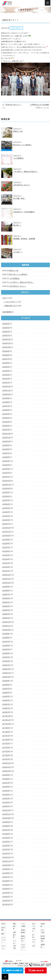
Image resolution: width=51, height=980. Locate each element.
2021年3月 (6, 563)
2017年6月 (6, 740)
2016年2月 (6, 802)
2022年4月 (6, 512)
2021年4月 (6, 559)
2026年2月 (6, 332)
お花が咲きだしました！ (22, 185)
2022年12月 (6, 481)
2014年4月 (6, 889)
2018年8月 (6, 685)
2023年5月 (6, 461)
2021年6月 (6, 551)
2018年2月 (6, 708)
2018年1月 (6, 712)
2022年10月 (6, 488)
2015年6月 (6, 834)
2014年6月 (6, 881)
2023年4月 (6, 465)
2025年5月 (6, 367)
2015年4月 (6, 842)
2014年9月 (6, 869)
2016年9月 (6, 775)
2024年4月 (6, 418)
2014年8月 (6, 873)
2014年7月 (6, 877)
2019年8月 (6, 638)
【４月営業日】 (19, 158)
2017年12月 (6, 716)
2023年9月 (6, 445)
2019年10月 (6, 630)
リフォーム (3, 947)
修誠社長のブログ (11, 306)
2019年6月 (6, 645)
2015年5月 (6, 838)
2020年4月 (6, 606)
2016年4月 (6, 795)
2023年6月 (6, 457)
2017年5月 (6, 743)
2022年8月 (6, 496)
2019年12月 (6, 622)
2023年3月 (6, 469)
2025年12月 (6, 339)
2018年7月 (6, 689)
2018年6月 (6, 693)
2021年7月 (6, 547)
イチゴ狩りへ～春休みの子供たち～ (26, 172)
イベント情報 (23, 925)
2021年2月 (6, 567)
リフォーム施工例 (14, 945)
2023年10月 (6, 441)
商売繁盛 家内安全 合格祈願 (24, 239)
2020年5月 (6, 602)
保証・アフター (34, 938)
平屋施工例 (14, 935)
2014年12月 (6, 857)
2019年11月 (6, 626)
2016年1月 (6, 806)
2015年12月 (6, 810)
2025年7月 (6, 359)
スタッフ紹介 (43, 931)
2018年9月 (6, 681)
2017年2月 (6, 755)
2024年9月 (6, 398)
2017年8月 (6, 732)
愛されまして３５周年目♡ (23, 145)
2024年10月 (6, 394)
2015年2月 (6, 849)
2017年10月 (6, 724)
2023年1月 (6, 477)
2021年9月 (6, 540)
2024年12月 (6, 386)
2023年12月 (6, 434)
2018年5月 (6, 696)
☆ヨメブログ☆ (10, 302)
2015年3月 (6, 846)
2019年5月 (6, 649)
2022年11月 (6, 485)
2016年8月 (6, 779)
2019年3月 (6, 657)
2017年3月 (6, 751)
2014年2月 (6, 897)
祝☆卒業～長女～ (19, 198)
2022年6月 (6, 504)
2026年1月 (6, 335)
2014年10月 (6, 865)
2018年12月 (6, 669)
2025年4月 (6, 371)
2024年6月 (6, 410)
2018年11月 (6, 673)
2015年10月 (6, 818)
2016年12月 (6, 763)
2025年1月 (6, 382)
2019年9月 (6, 634)
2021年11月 (6, 532)
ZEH (34, 946)
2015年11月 (6, 814)
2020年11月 (6, 579)
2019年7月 (6, 642)
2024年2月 (6, 426)
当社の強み (3, 929)
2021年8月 (6, 543)
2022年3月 (6, 516)
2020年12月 (6, 575)
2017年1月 (6, 759)
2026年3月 (6, 328)
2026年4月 (6, 324)
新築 (3, 934)
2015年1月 (6, 853)
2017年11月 (6, 720)
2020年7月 (6, 594)
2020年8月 (6, 590)
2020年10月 (6, 583)
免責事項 (43, 946)
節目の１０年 (18, 131)
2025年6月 (6, 363)
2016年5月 (6, 791)
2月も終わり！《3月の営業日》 (24, 212)
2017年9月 (6, 728)
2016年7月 (6, 783)
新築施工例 (14, 926)
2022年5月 (6, 508)
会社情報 (43, 925)
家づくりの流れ (34, 927)
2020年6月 (6, 598)
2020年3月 (6, 610)
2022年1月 (6, 524)
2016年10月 (6, 771)
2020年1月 (6, 618)
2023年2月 (6, 473)
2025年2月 (6, 379)
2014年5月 (6, 885)
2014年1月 (6, 900)
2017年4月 (6, 747)
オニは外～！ (18, 252)
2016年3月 (6, 798)
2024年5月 (6, 414)
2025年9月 (6, 351)
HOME (3, 924)
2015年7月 (6, 830)
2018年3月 (6, 704)
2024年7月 (6, 406)
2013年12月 (6, 904)
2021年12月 (6, 528)
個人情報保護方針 (43, 939)
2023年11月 (6, 437)
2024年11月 (6, 390)
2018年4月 (6, 700)
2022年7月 (6, 500)
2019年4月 (6, 653)
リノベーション (3, 940)
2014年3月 (6, 893)
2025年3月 (6, 375)
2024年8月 (6, 402)
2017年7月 (6, 736)
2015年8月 (6, 826)
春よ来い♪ (17, 225)
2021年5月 (6, 555)
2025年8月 (6, 355)
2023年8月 (6, 449)
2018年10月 (6, 677)
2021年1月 (6, 571)
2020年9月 (6, 587)
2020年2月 (6, 614)
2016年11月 (6, 767)
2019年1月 (6, 665)
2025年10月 (6, 347)
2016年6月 (6, 787)
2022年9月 (6, 492)
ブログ (5, 298)
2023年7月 (6, 453)
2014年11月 (6, 861)
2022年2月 (6, 520)
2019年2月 (6, 661)
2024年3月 (6, 422)
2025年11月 (6, 343)
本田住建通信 (7, 312)
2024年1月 (6, 430)
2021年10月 (6, 535)
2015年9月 (6, 822)
